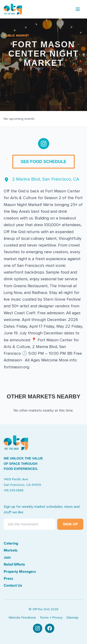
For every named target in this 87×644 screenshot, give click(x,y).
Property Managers (20, 572)
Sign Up (70, 524)
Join (7, 558)
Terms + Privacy (51, 618)
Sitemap (72, 618)
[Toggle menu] (78, 9)
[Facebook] (50, 628)
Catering (11, 543)
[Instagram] (38, 628)
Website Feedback (22, 618)
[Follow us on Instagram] (44, 144)
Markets (11, 550)
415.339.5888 (14, 490)
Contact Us (13, 585)
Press (8, 579)
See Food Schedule (43, 162)
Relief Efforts (14, 564)
